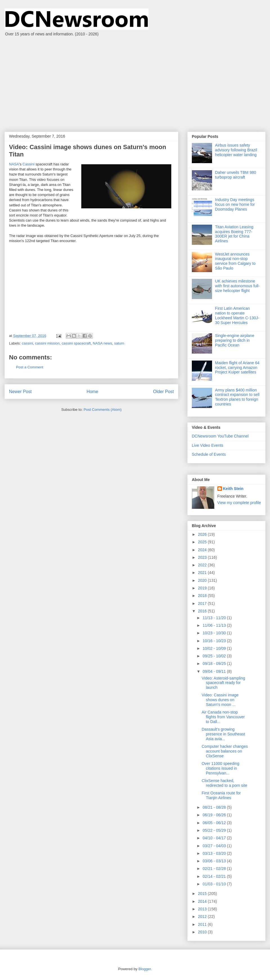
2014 (203, 901)
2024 (203, 550)
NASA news (103, 343)
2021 (203, 573)
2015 (203, 894)
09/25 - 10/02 (215, 656)
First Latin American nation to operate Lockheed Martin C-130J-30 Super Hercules (237, 315)
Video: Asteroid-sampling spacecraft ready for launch (223, 683)
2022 (203, 565)
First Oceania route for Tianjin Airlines (221, 795)
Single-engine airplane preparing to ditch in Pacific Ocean (235, 340)
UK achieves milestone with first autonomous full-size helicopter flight (238, 286)
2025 (203, 542)
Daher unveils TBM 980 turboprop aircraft (236, 175)
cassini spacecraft (76, 343)
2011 (203, 924)
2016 (203, 611)
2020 (203, 580)
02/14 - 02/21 (215, 876)
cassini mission (47, 343)
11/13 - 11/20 (215, 618)
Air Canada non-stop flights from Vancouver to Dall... (223, 717)
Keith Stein (233, 489)
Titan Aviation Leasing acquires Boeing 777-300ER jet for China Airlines (234, 234)
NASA (14, 164)
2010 (203, 932)
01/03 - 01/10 (215, 884)
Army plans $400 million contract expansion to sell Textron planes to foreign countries (237, 397)
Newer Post (20, 392)
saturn (119, 343)
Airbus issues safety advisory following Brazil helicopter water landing (236, 150)
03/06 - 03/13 (215, 861)
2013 (203, 909)
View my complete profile (239, 503)
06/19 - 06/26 (215, 815)
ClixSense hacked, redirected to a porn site (224, 783)
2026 (203, 534)
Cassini (29, 164)
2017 (203, 603)
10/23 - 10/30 (215, 633)
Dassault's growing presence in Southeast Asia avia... (223, 734)
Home (93, 392)
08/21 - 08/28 (215, 807)
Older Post (163, 392)
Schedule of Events (209, 454)
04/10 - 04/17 (215, 838)
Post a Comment (30, 367)
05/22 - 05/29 (215, 830)
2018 (203, 596)
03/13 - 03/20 (215, 853)
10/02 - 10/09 (215, 648)
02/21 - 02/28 (215, 869)
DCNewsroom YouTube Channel (220, 436)
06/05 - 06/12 (215, 823)
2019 (203, 588)
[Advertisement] (135, 81)
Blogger (145, 969)
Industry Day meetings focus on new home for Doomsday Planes (235, 204)
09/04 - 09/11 (215, 671)
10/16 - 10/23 (215, 641)
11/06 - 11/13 (215, 625)
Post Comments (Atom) (103, 410)
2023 (203, 557)
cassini (28, 343)
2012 (203, 917)
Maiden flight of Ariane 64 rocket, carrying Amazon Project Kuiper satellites (237, 368)
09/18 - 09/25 (215, 664)
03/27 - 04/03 (215, 846)
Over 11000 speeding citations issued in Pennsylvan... (220, 768)
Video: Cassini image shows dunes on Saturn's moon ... (220, 700)
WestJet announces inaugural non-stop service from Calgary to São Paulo (235, 261)
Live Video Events (208, 445)
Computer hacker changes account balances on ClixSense (225, 751)
